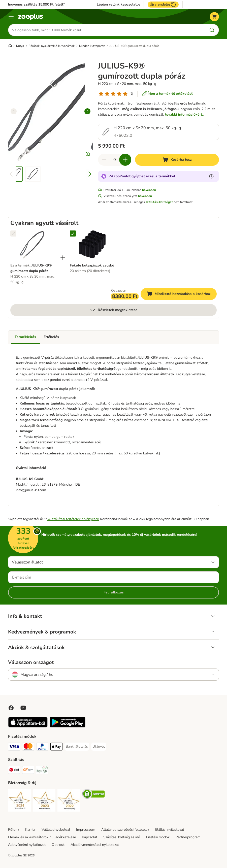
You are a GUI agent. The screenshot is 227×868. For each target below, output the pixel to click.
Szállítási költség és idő (122, 837)
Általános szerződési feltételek (125, 830)
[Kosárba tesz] (177, 160)
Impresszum (86, 830)
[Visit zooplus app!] (28, 727)
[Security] (19, 801)
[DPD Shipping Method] (14, 771)
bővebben (149, 190)
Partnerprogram (188, 837)
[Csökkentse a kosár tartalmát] (104, 160)
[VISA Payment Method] (14, 748)
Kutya (20, 46)
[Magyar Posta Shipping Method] (42, 771)
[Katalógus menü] (11, 17)
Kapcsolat (90, 837)
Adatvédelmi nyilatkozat (27, 845)
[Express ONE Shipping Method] (28, 771)
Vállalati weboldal (56, 830)
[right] (87, 112)
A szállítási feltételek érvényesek (73, 519)
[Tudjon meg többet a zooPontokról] (211, 177)
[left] (14, 112)
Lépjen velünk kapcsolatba (119, 5)
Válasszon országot (31, 663)
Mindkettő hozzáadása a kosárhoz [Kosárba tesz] (182, 295)
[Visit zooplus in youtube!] (23, 708)
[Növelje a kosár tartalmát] (125, 160)
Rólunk (14, 830)
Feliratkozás (114, 593)
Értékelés (51, 337)
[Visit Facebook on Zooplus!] (11, 708)
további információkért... (185, 115)
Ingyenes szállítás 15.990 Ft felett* (36, 4)
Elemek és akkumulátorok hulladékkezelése (42, 837)
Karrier (30, 830)
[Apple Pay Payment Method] (56, 748)
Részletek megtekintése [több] (114, 310)
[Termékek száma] (115, 160)
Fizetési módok (158, 837)
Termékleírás (25, 337)
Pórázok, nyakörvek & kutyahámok (52, 46)
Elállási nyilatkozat (170, 830)
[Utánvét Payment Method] (99, 747)
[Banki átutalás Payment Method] (77, 747)
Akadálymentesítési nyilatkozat (95, 845)
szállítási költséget (159, 202)
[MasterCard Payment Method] (28, 748)
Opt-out (58, 845)
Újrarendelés (163, 5)
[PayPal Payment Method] (42, 748)
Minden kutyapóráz (92, 46)
